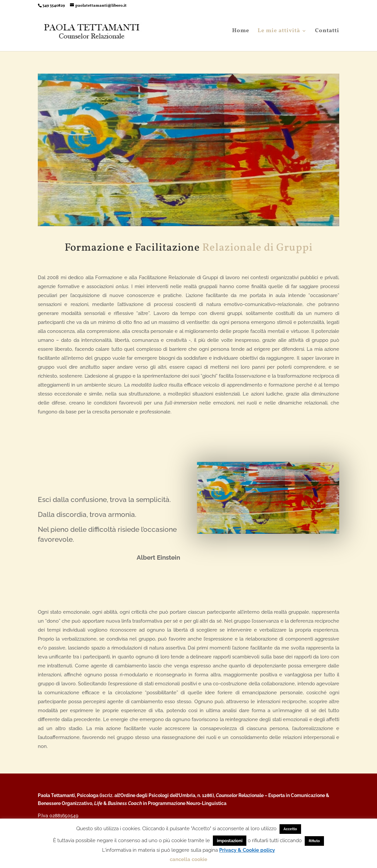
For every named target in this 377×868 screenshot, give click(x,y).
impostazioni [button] (230, 841)
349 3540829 (54, 6)
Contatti (327, 31)
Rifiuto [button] (314, 841)
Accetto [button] (290, 829)
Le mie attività (279, 31)
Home (241, 31)
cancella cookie (188, 859)
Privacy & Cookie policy (247, 850)
